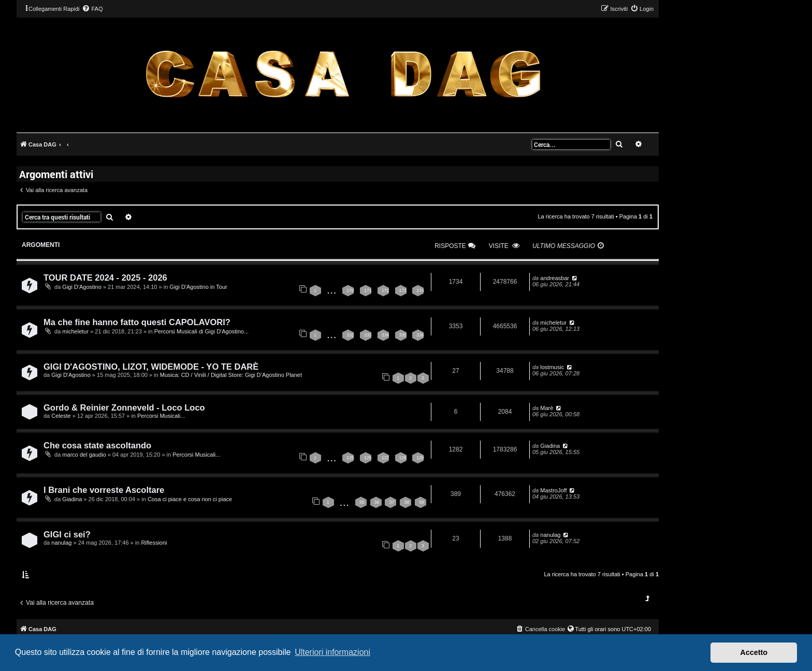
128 (403, 458)
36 (377, 502)
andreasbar (555, 278)
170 (350, 290)
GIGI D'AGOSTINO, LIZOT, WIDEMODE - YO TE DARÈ (151, 367)
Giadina (550, 446)
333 (368, 335)
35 (362, 502)
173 (403, 290)
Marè (547, 408)
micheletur (75, 331)
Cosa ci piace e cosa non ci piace (190, 499)
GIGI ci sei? (67, 534)
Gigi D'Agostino (82, 287)
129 (420, 458)
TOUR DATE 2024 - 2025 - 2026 (105, 278)
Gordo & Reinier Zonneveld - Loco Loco (124, 407)
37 (392, 502)
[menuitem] (92, 9)
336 (420, 335)
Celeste (61, 416)
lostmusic (552, 367)
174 (420, 290)
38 (407, 502)
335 (403, 335)
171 (368, 290)
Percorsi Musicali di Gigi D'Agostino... (201, 331)
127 (386, 458)
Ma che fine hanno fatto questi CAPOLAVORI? (137, 322)
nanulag (61, 543)
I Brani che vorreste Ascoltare (104, 490)
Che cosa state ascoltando (97, 445)
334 (386, 335)
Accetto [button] (754, 652)
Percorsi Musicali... (161, 416)
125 (350, 458)
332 (350, 335)
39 (422, 502)
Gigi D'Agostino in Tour (198, 287)
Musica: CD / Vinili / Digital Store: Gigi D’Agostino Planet (231, 375)
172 (386, 290)
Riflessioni (154, 543)
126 (368, 458)
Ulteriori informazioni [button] (332, 652)
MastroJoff (553, 490)
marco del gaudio (84, 455)
